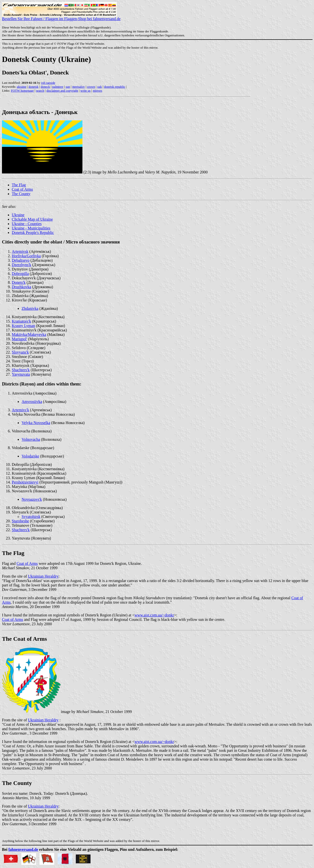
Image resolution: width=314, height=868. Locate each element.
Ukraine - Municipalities (31, 228)
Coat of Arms (22, 189)
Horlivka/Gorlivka (26, 256)
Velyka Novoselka (36, 423)
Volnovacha (31, 439)
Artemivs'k (20, 410)
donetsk (33, 87)
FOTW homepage (22, 91)
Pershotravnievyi (25, 482)
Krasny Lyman (23, 326)
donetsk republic (115, 87)
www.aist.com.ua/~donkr (154, 615)
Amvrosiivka (32, 402)
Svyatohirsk (31, 517)
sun (68, 87)
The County (21, 194)
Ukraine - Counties (27, 224)
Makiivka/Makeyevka (29, 334)
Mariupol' (19, 339)
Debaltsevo (21, 260)
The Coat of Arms (24, 639)
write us (86, 91)
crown (91, 87)
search (40, 91)
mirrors (97, 91)
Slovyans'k (20, 352)
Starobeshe (20, 521)
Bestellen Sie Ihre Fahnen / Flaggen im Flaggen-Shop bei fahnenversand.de (61, 17)
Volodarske (30, 456)
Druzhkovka (21, 287)
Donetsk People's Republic (33, 233)
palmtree (58, 87)
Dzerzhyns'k (21, 265)
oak (99, 87)
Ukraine (18, 215)
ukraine (21, 87)
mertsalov (78, 87)
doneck (45, 87)
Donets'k (19, 282)
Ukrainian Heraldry (43, 576)
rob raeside (48, 83)
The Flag (19, 185)
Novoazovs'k (32, 499)
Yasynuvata (21, 374)
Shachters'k (21, 370)
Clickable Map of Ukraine (32, 219)
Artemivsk (20, 251)
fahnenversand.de (23, 849)
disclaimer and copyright (62, 91)
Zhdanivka (30, 308)
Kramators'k (21, 321)
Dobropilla (20, 274)
